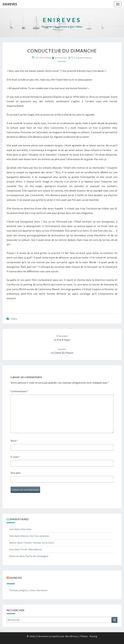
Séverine (61, 58)
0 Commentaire (82, 58)
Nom (14, 441)
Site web (15, 473)
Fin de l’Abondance (31, 549)
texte (14, 319)
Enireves (10, 4)
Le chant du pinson (62, 351)
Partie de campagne (37, 556)
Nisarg (94, 636)
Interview (26, 529)
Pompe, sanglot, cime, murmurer (28, 590)
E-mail (15, 457)
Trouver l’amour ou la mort (39, 543)
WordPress (72, 636)
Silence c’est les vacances (35, 536)
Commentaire (20, 391)
